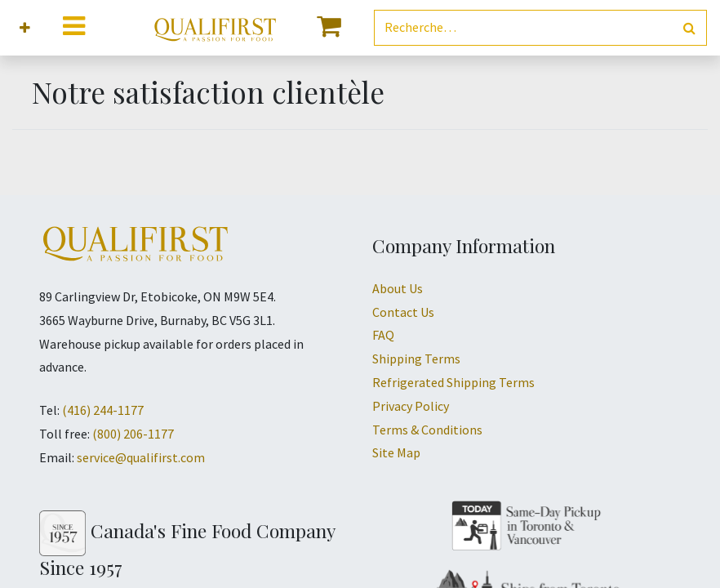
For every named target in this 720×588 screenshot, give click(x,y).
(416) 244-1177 (103, 410)
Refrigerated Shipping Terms (453, 382)
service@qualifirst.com (141, 457)
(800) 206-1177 (133, 434)
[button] (25, 28)
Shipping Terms (416, 359)
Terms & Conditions (427, 430)
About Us (398, 288)
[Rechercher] (689, 28)
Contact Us (403, 312)
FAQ (383, 335)
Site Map (396, 452)
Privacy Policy (411, 406)
